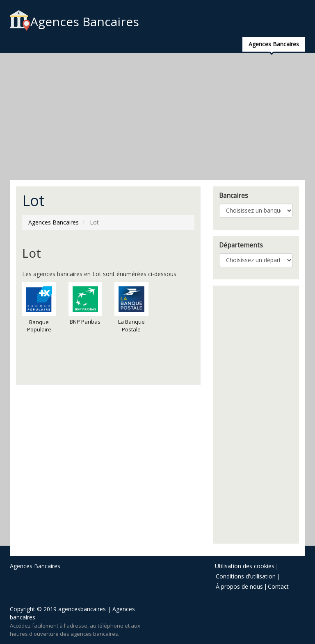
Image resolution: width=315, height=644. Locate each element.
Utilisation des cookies (245, 566)
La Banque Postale (131, 308)
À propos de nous (239, 586)
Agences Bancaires (74, 22)
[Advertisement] (157, 117)
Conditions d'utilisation (246, 576)
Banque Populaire (39, 308)
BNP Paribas (86, 304)
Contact (278, 586)
